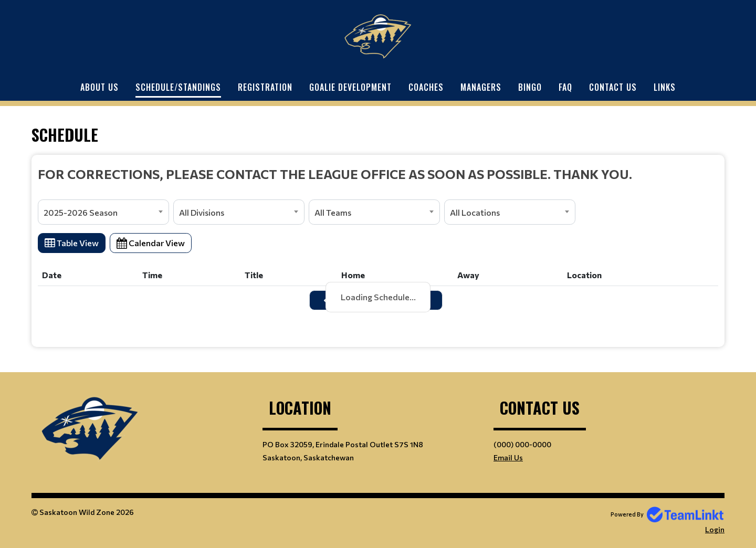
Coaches (426, 87)
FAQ (565, 87)
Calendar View (151, 243)
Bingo (530, 87)
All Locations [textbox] (475, 212)
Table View (72, 243)
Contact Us (613, 87)
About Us (99, 87)
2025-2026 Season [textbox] (81, 212)
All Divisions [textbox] (202, 212)
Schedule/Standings (178, 87)
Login (715, 529)
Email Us (508, 457)
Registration (265, 87)
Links (665, 87)
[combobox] (103, 212)
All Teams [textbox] (333, 212)
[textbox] (378, 174)
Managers (481, 87)
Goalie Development (350, 87)
